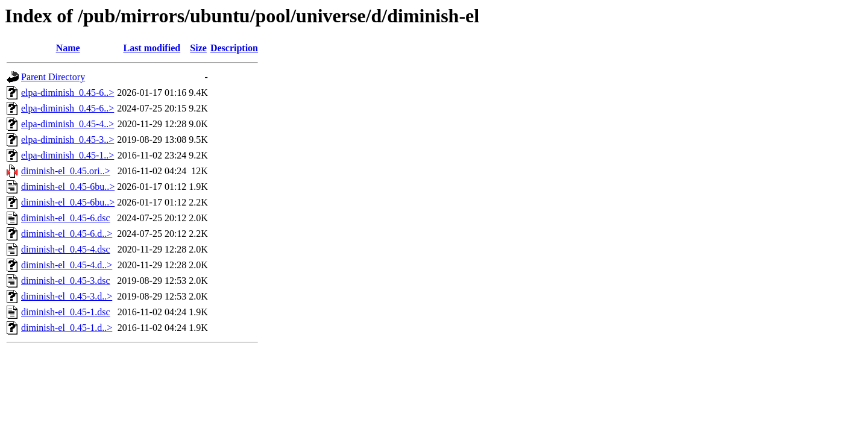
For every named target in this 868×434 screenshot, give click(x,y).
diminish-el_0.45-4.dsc (66, 249)
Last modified (152, 48)
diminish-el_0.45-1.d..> (67, 328)
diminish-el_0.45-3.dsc (66, 281)
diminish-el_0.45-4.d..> (67, 265)
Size (198, 48)
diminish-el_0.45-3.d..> (67, 296)
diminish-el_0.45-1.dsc (66, 312)
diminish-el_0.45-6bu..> (68, 187)
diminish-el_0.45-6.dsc (66, 218)
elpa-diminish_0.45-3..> (68, 140)
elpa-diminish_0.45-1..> (68, 155)
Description (234, 48)
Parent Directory (53, 77)
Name (68, 48)
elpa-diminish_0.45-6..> (68, 93)
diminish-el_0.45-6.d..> (67, 234)
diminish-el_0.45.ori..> (66, 171)
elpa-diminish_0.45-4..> (68, 124)
